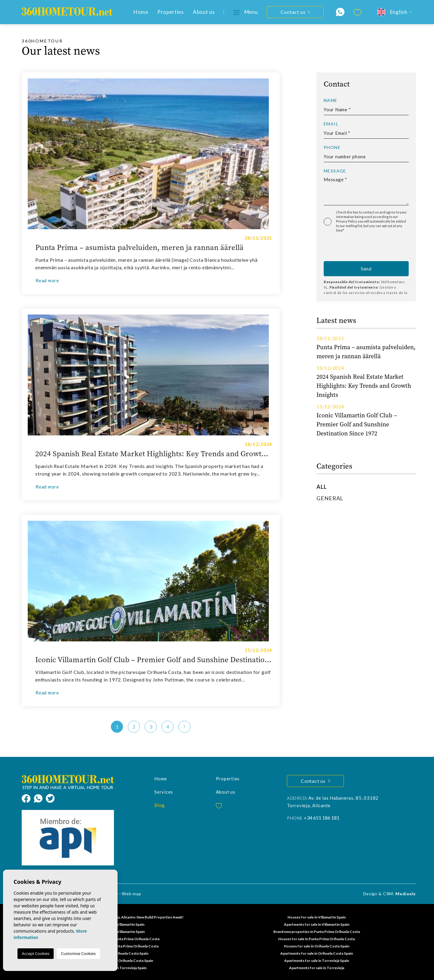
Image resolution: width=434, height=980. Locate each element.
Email (331, 124)
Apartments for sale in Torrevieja (317, 968)
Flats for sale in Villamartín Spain (118, 924)
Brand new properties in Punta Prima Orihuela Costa (317, 932)
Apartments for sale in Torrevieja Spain (317, 961)
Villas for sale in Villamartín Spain (118, 932)
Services (164, 792)
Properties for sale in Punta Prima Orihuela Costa (118, 946)
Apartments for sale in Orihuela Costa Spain (317, 953)
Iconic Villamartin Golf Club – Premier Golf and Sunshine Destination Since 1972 (154, 660)
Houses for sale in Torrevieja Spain (118, 968)
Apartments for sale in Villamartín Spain (317, 924)
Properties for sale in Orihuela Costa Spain (118, 961)
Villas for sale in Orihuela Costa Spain (118, 953)
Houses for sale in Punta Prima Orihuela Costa (316, 939)
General (330, 498)
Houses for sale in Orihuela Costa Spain (317, 946)
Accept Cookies (36, 953)
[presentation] (356, 248)
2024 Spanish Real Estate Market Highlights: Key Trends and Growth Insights (154, 454)
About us (204, 12)
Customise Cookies (78, 953)
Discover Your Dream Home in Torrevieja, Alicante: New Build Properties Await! (118, 917)
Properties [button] (171, 12)
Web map (131, 894)
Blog (160, 805)
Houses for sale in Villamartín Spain (317, 917)
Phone (332, 147)
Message (335, 171)
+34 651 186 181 (322, 818)
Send (366, 269)
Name (331, 100)
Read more (47, 280)
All (322, 487)
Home (141, 12)
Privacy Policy (347, 221)
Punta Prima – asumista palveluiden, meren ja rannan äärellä (139, 248)
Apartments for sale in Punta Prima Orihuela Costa (118, 939)
